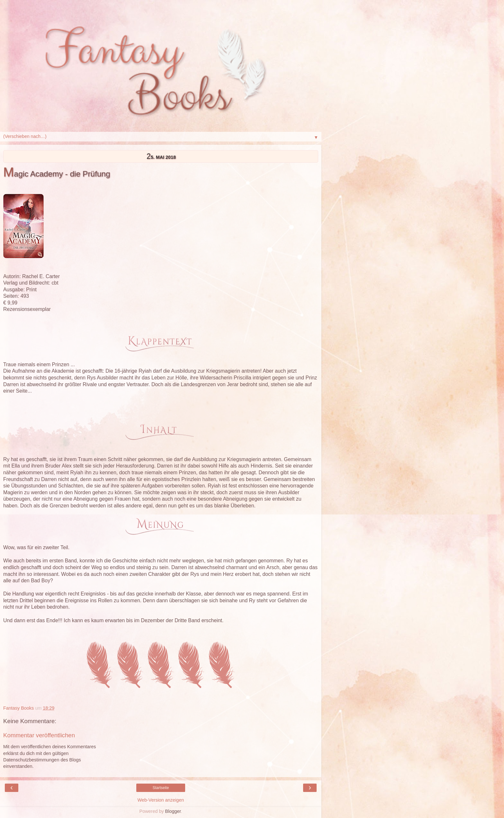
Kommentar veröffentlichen (39, 735)
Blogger (173, 811)
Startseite (161, 788)
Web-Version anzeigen (161, 800)
